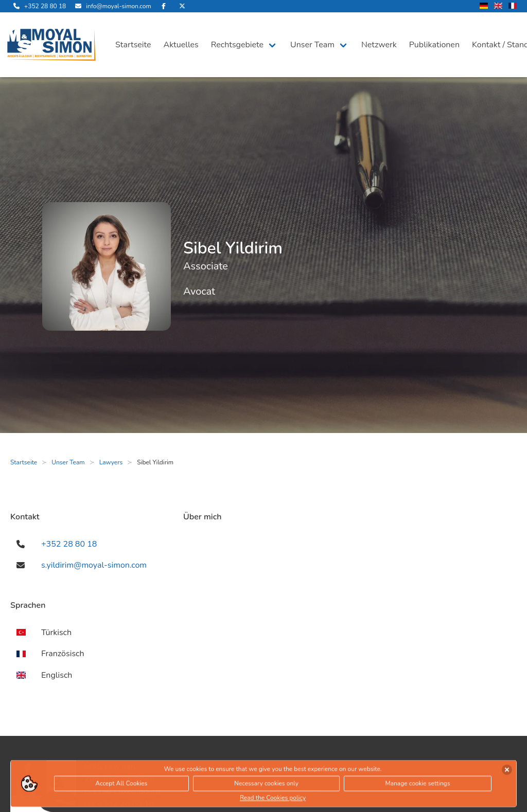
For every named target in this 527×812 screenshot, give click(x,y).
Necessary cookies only (266, 786)
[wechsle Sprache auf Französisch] (513, 6)
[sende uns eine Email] (111, 6)
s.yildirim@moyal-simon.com (94, 565)
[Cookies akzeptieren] (507, 772)
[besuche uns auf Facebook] (164, 6)
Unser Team (312, 45)
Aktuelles (181, 45)
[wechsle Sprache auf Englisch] (498, 6)
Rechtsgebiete (237, 45)
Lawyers (111, 462)
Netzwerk (379, 45)
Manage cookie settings (417, 786)
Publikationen (434, 45)
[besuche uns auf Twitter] (182, 6)
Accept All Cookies (121, 786)
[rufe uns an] (38, 6)
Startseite (133, 45)
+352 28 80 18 (69, 544)
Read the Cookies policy (273, 800)
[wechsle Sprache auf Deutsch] (484, 6)
